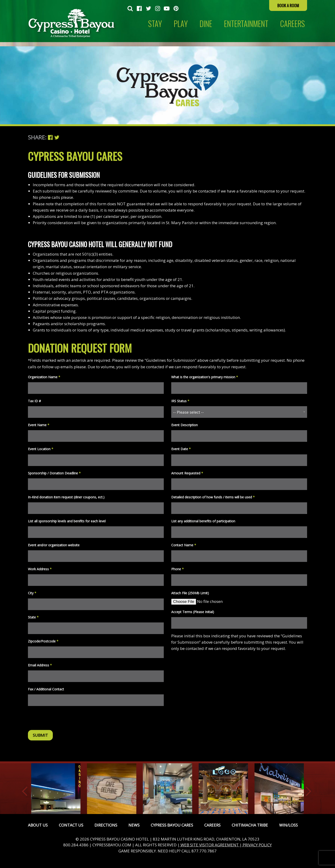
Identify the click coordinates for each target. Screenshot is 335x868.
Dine (206, 24)
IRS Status (180, 401)
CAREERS (292, 24)
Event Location (41, 449)
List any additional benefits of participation (203, 521)
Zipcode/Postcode (43, 641)
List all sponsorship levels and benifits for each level (67, 521)
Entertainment (246, 24)
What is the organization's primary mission (205, 377)
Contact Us (71, 825)
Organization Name (44, 377)
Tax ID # (34, 401)
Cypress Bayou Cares (172, 825)
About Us (38, 825)
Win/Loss (288, 825)
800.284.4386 (76, 845)
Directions (106, 825)
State (33, 617)
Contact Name (184, 545)
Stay (155, 24)
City (32, 593)
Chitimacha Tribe (250, 825)
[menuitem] (130, 9)
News (134, 825)
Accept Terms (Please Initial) (193, 612)
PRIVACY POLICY (257, 845)
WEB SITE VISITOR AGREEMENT (210, 845)
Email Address (40, 665)
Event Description (184, 425)
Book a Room (288, 5)
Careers (212, 825)
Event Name (39, 425)
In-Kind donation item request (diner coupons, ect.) (66, 497)
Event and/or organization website (54, 545)
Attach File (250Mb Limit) (190, 593)
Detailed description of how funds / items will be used (213, 497)
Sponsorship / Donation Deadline (54, 473)
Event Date (181, 449)
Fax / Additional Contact (46, 689)
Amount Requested (187, 473)
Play (181, 24)
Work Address (40, 569)
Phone (178, 569)
